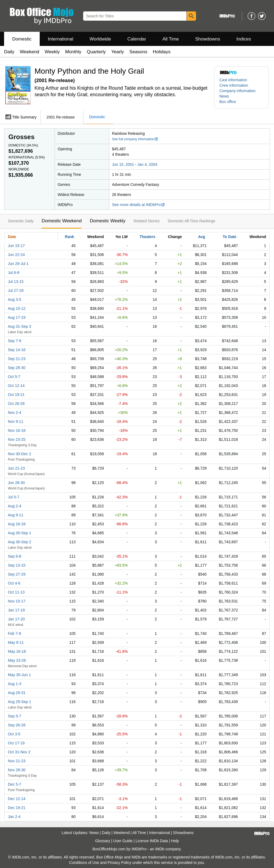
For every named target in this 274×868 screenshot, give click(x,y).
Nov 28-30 (17, 770)
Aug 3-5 (15, 299)
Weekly (52, 52)
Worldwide (100, 39)
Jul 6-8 (14, 273)
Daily (9, 52)
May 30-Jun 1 (19, 675)
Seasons (138, 52)
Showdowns (208, 39)
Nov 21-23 (17, 761)
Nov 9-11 (16, 421)
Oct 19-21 (16, 395)
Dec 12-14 (17, 799)
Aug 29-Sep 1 (20, 702)
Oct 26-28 (16, 404)
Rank (69, 237)
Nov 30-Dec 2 (20, 454)
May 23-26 (17, 660)
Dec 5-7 (15, 784)
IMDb (160, 849)
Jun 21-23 (16, 468)
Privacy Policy (119, 863)
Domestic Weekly (108, 221)
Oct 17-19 (16, 743)
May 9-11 (16, 642)
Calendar (137, 39)
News (224, 96)
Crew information (234, 85)
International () (27, 157)
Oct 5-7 (14, 377)
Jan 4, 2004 (147, 164)
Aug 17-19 (17, 317)
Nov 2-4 (15, 413)
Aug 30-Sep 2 (20, 542)
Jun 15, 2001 (123, 164)
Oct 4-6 (14, 583)
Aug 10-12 (17, 308)
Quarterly (96, 52)
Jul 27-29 (16, 291)
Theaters (147, 237)
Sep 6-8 (15, 556)
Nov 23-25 (17, 439)
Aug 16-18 (17, 524)
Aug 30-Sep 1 (20, 533)
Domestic (22, 39)
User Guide (123, 841)
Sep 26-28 (17, 725)
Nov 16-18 (17, 430)
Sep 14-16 (17, 350)
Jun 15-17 (16, 246)
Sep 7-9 (15, 341)
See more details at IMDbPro (138, 205)
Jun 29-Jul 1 (18, 264)
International (61, 39)
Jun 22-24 (16, 255)
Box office (228, 102)
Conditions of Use (84, 863)
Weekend (30, 52)
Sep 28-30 (17, 368)
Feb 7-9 (14, 633)
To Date (229, 237)
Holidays (162, 52)
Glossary (103, 841)
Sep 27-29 (17, 574)
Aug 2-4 (15, 506)
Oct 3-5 (14, 734)
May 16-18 (17, 651)
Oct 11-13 (16, 592)
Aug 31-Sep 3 (20, 326)
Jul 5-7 (14, 497)
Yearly (118, 52)
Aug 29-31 (17, 693)
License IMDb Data (152, 841)
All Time (171, 39)
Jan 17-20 (16, 619)
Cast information (233, 80)
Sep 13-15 (17, 565)
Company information (237, 91)
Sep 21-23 (17, 359)
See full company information (135, 139)
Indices (244, 39)
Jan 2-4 (14, 817)
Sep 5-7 (15, 716)
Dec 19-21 (17, 808)
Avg (202, 237)
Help (175, 841)
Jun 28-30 (16, 483)
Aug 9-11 (16, 515)
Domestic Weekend (62, 221)
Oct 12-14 (16, 386)
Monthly (73, 52)
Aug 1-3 (15, 684)
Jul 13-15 (16, 282)
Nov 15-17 (17, 601)
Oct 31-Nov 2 (19, 752)
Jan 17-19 (16, 610)
